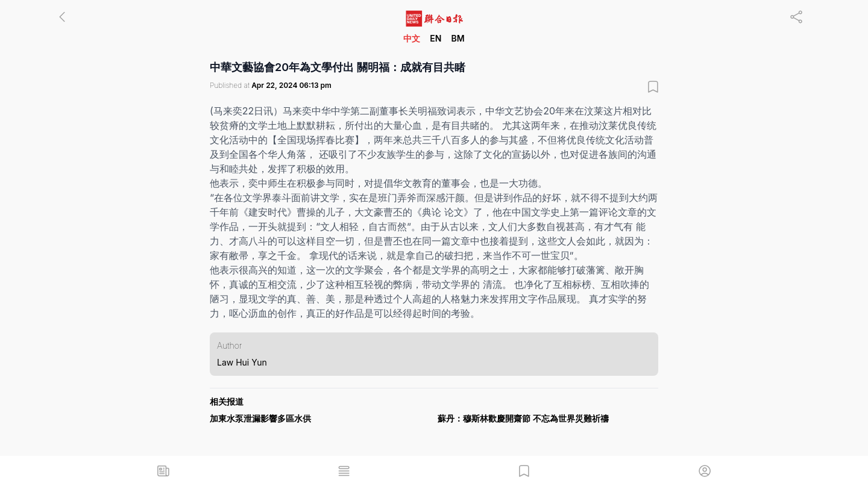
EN (436, 38)
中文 (412, 38)
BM (458, 38)
